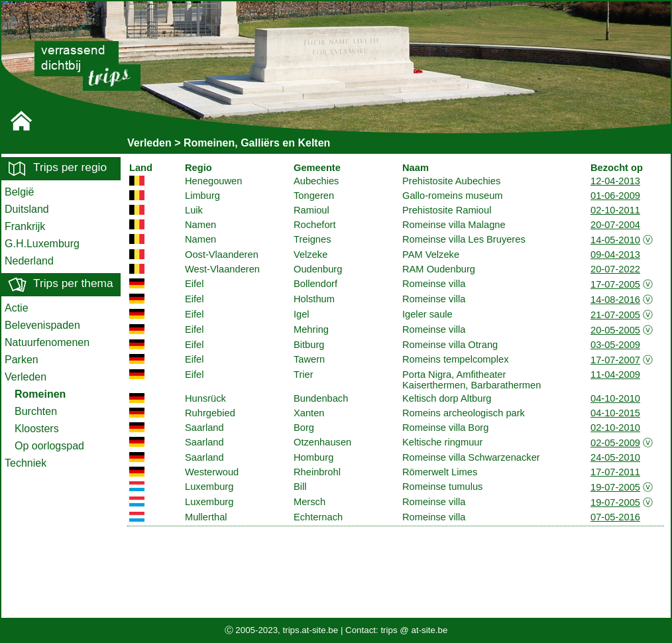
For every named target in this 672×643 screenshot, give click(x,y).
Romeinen (40, 394)
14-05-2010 (615, 240)
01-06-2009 (615, 196)
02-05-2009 (615, 443)
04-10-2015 (615, 413)
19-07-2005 (615, 487)
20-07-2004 (615, 225)
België (19, 192)
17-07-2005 (615, 284)
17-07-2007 (615, 360)
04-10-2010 (615, 398)
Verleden (26, 377)
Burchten (36, 411)
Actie (17, 308)
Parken (22, 360)
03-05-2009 (615, 345)
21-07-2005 (615, 315)
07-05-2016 (615, 517)
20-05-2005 (615, 330)
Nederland (29, 261)
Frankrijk (25, 226)
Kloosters (37, 429)
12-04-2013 (615, 181)
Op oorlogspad (49, 446)
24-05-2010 (615, 457)
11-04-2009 (615, 375)
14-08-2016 (615, 300)
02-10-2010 (615, 428)
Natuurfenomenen (47, 342)
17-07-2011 (615, 472)
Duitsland (27, 209)
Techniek (26, 463)
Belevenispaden (42, 325)
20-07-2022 (615, 269)
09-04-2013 (615, 255)
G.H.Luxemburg (42, 244)
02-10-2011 (615, 210)
